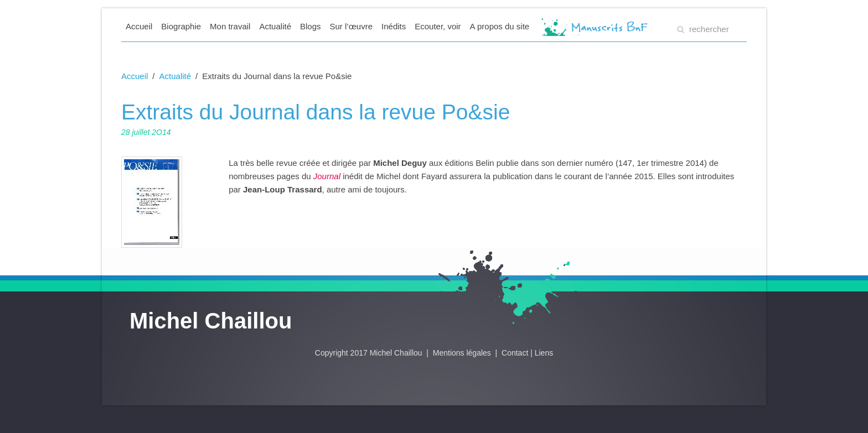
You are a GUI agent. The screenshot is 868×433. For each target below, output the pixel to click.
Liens (544, 353)
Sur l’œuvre (352, 26)
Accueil (139, 26)
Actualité (275, 26)
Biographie (181, 26)
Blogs (311, 26)
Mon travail (230, 26)
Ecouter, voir (438, 26)
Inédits (394, 26)
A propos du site (500, 26)
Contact (515, 353)
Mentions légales (463, 353)
